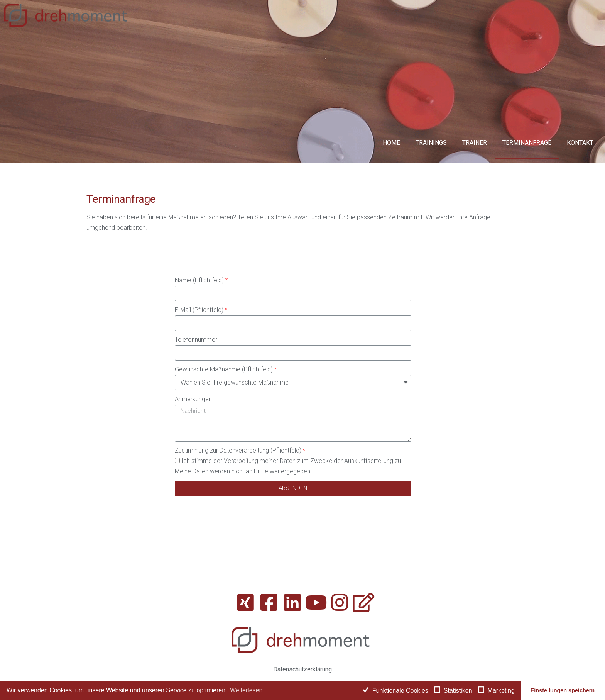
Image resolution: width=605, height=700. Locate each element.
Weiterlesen (246, 690)
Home (391, 143)
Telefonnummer (196, 340)
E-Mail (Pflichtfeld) (199, 310)
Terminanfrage (527, 143)
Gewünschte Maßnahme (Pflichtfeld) (224, 369)
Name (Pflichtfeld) (199, 280)
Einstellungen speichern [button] (563, 690)
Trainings (431, 143)
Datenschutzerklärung (302, 669)
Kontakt (580, 143)
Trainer (475, 143)
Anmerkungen (193, 399)
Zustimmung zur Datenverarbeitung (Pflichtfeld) (238, 450)
